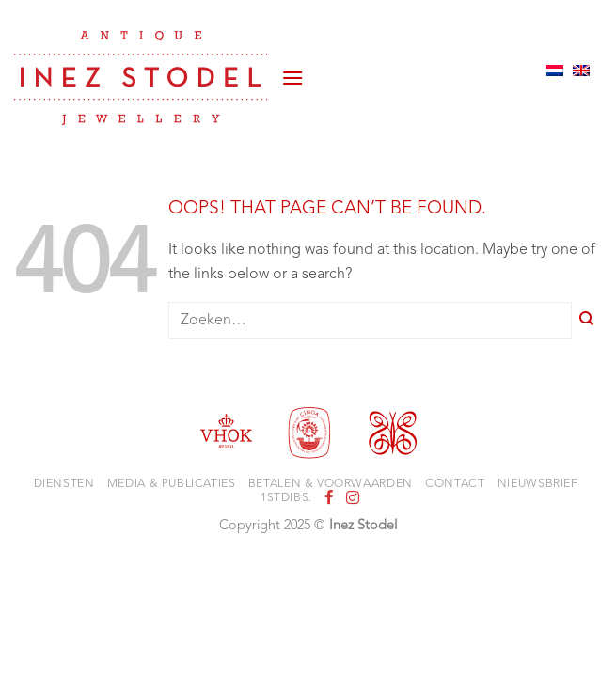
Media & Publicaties (172, 484)
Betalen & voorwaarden (331, 484)
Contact (455, 484)
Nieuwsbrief (538, 484)
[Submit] (587, 321)
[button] (292, 71)
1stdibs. (286, 498)
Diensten (64, 484)
